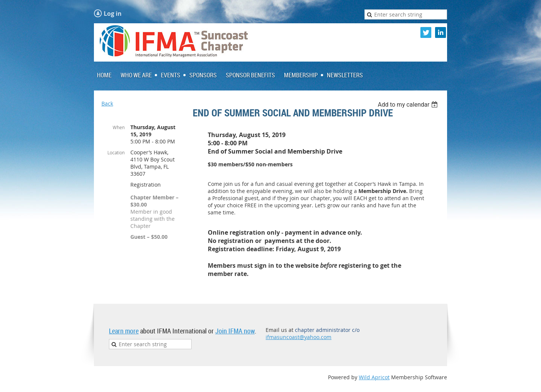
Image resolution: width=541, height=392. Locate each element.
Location (116, 152)
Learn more (124, 331)
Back (107, 103)
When (119, 127)
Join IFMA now (235, 331)
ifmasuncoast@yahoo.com (298, 337)
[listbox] (409, 105)
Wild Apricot (374, 377)
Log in (113, 14)
